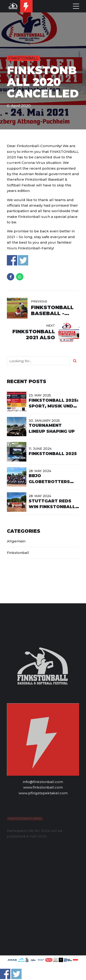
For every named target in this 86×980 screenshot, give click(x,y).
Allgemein (16, 541)
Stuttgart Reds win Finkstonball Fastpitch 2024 (52, 507)
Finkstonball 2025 (53, 454)
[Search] (75, 361)
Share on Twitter (23, 260)
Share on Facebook (12, 260)
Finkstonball (23, 58)
